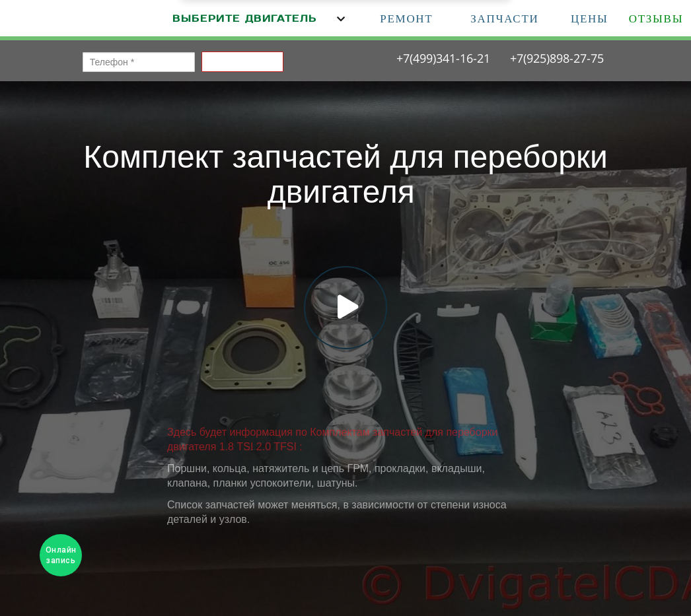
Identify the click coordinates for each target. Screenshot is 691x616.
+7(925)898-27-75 (557, 58)
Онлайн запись (61, 555)
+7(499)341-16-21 (443, 58)
